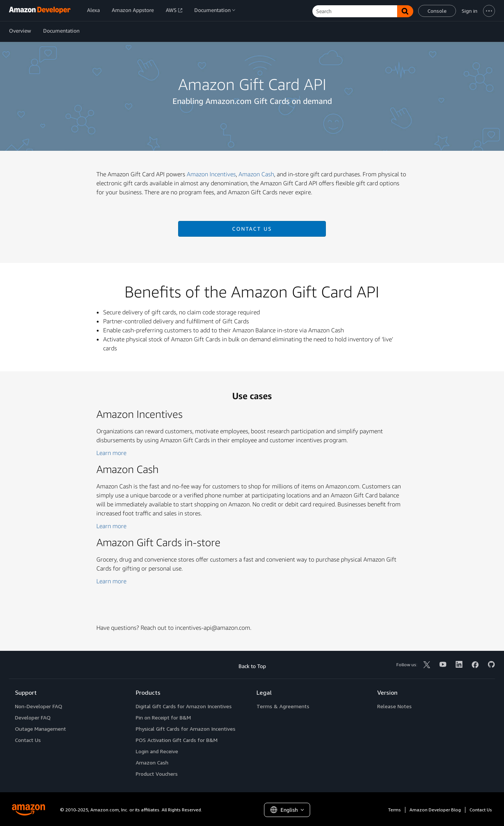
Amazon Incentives (211, 174)
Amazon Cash (256, 174)
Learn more (111, 453)
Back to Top (252, 666)
